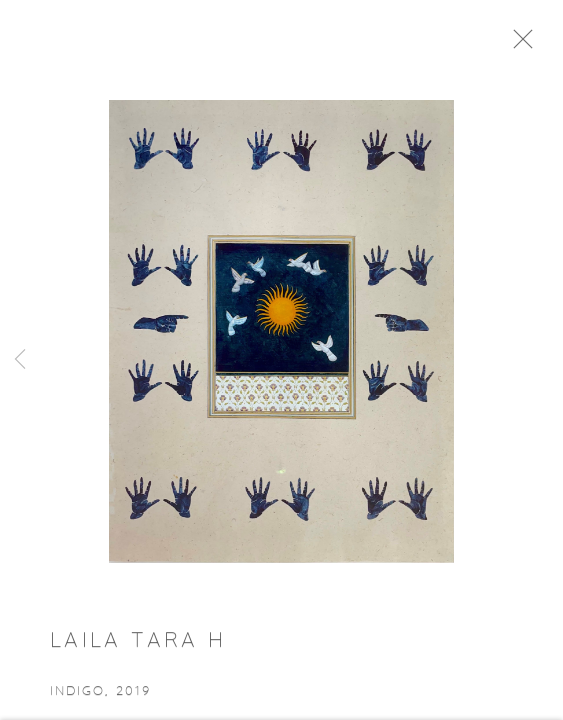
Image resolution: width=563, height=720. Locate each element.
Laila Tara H (138, 645)
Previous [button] (20, 360)
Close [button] (529, 45)
